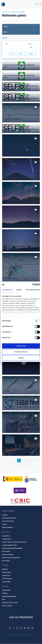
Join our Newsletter (21, 617)
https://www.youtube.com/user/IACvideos (25, 628)
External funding (8, 555)
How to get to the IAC (9, 518)
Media (5, 32)
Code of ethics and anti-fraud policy (14, 542)
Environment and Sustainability (12, 548)
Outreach (8, 12)
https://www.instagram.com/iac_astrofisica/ (17, 628)
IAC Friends (6, 561)
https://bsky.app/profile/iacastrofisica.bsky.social (29, 628)
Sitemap (5, 569)
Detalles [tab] (19, 290)
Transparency (7, 539)
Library (4, 524)
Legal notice (6, 575)
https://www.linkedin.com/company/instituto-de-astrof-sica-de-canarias (21, 628)
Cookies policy (7, 579)
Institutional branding (9, 596)
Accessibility (6, 582)
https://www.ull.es (20, 490)
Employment (6, 590)
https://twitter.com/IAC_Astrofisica (10, 628)
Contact (5, 515)
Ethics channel (7, 606)
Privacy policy (7, 572)
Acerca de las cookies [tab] (33, 290)
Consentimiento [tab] (7, 290)
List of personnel (8, 521)
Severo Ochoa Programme (11, 558)
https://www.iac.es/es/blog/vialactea (32, 628)
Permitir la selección (21, 352)
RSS (3, 600)
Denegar (21, 358)
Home (4, 12)
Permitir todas (21, 346)
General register (7, 527)
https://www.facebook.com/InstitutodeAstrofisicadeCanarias (13, 628)
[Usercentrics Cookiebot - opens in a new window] (32, 285)
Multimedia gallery (16, 12)
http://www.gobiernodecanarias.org (31, 479)
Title (7, 44)
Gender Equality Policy (9, 545)
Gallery (6, 27)
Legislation (6, 536)
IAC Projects (6, 551)
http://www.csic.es (20, 501)
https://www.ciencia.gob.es (13, 479)
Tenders (5, 593)
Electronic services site (10, 603)
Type (30, 44)
